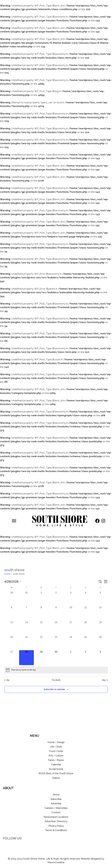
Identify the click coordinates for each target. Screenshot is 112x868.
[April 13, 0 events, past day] (12, 628)
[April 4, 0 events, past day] (86, 598)
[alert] (56, 670)
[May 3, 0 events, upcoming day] (100, 658)
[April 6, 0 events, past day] (12, 613)
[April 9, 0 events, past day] (56, 613)
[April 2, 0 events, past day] (56, 598)
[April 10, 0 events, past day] (71, 613)
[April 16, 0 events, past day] (56, 628)
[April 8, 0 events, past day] (41, 613)
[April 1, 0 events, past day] (41, 598)
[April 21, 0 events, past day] (26, 643)
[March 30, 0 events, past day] (12, 598)
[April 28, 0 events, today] (26, 658)
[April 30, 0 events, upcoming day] (56, 658)
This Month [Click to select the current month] (56, 680)
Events (7, 574)
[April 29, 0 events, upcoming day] (41, 658)
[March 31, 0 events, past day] (26, 598)
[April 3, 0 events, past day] (71, 598)
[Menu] (14, 521)
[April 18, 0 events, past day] (86, 628)
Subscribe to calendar (54, 689)
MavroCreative (56, 862)
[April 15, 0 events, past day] (41, 628)
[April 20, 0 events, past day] (12, 643)
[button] (97, 521)
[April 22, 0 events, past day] (41, 643)
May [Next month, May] (105, 680)
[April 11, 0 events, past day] (86, 613)
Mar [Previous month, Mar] (7, 680)
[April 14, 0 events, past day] (26, 628)
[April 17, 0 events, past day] (71, 628)
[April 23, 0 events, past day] (56, 643)
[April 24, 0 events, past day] (71, 643)
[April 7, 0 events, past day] (26, 613)
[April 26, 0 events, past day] (100, 643)
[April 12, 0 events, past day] (100, 613)
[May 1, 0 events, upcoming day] (71, 658)
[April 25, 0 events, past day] (86, 643)
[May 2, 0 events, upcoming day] (86, 658)
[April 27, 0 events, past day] (12, 658)
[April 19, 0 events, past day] (100, 628)
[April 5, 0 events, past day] (100, 598)
